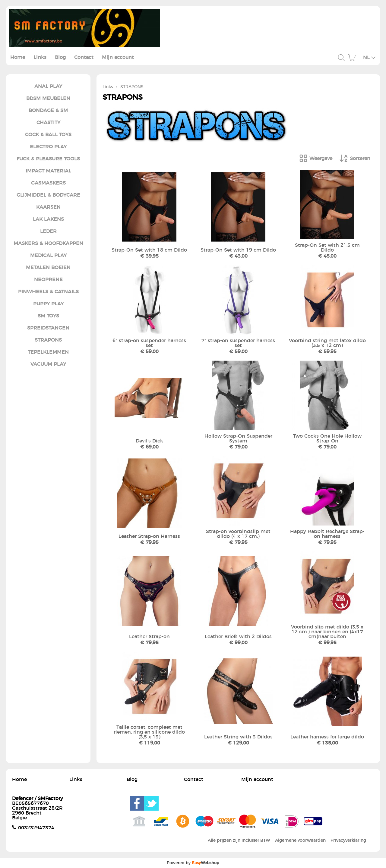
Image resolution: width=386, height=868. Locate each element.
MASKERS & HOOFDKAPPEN (48, 243)
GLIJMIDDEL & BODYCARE (48, 195)
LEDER (48, 231)
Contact (84, 57)
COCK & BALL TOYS (48, 135)
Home (18, 57)
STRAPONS (48, 340)
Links (40, 57)
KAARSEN (48, 207)
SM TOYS (48, 316)
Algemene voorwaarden (300, 840)
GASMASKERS (48, 183)
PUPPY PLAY (48, 304)
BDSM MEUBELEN (48, 98)
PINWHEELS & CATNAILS (48, 292)
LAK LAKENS (48, 219)
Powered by (193, 863)
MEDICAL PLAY (48, 256)
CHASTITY (48, 123)
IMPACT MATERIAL (48, 171)
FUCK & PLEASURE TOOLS (48, 159)
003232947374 (36, 828)
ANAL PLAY (48, 86)
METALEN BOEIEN (48, 268)
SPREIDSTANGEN (48, 328)
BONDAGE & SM (48, 111)
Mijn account (118, 57)
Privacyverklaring (348, 840)
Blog (60, 57)
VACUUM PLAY (48, 364)
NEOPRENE (48, 280)
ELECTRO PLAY (48, 147)
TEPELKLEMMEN (48, 352)
